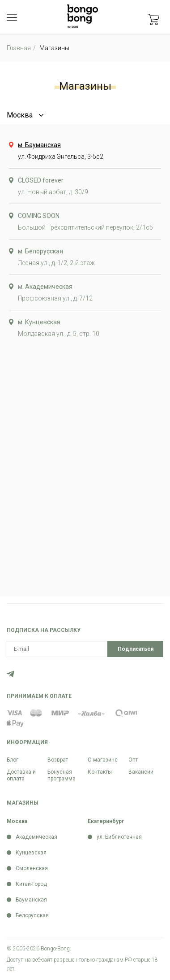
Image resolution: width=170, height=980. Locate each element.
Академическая (36, 837)
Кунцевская (31, 853)
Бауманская (31, 900)
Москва (20, 115)
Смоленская (32, 868)
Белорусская (32, 915)
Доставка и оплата (21, 775)
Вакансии (141, 772)
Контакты (100, 772)
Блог (13, 760)
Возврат (58, 760)
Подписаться (136, 649)
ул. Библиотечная (119, 837)
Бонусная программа (62, 775)
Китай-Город (31, 884)
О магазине (103, 760)
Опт (133, 760)
